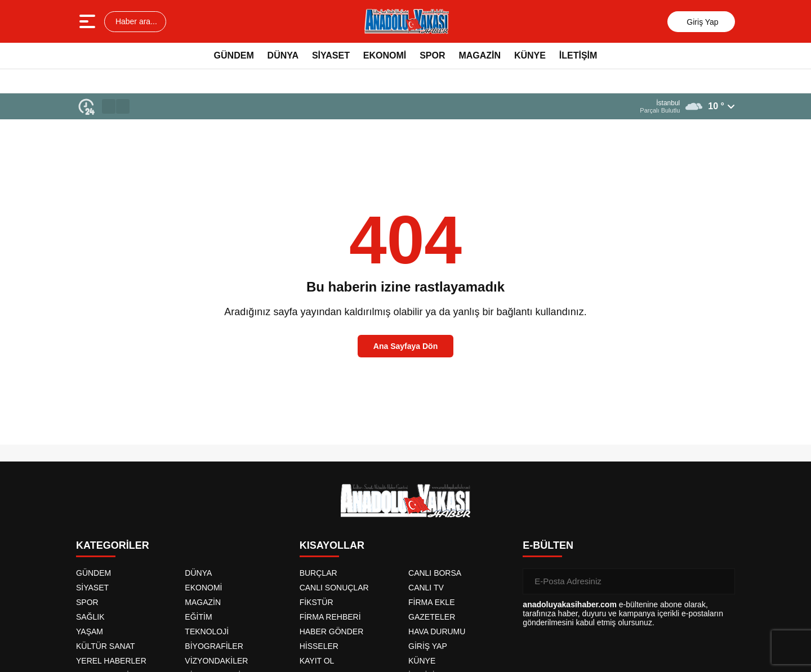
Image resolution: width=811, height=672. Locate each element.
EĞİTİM (198, 617)
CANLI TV (426, 588)
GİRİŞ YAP (428, 646)
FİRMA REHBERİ (330, 617)
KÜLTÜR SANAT (106, 646)
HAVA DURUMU (437, 631)
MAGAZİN (480, 55)
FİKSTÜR (317, 602)
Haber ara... (135, 21)
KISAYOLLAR (332, 545)
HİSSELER (319, 646)
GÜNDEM (234, 55)
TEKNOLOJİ (207, 631)
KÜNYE (530, 55)
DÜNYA (283, 55)
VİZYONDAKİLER (216, 661)
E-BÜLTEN (548, 545)
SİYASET (331, 55)
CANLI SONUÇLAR (334, 588)
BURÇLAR (318, 573)
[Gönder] (722, 581)
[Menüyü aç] (89, 21)
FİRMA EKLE (431, 602)
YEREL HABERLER (111, 661)
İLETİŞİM (578, 55)
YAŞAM (90, 631)
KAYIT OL (317, 661)
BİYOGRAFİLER (214, 646)
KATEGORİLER (113, 545)
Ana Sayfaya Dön (405, 346)
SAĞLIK (90, 617)
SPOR (432, 55)
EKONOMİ (385, 55)
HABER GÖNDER (332, 631)
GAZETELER (432, 617)
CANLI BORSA (435, 573)
